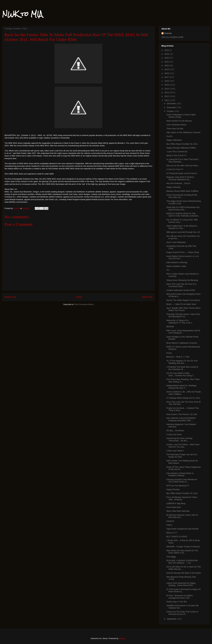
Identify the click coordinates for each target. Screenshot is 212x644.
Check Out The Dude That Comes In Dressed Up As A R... (182, 613)
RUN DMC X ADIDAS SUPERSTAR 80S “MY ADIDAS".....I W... (182, 562)
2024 (167, 50)
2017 (167, 77)
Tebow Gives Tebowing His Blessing (182, 280)
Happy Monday (173, 489)
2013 (167, 93)
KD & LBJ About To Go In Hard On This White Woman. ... (184, 568)
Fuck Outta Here (174, 507)
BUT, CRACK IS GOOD (177, 537)
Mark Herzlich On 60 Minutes (179, 121)
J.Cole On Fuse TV (175, 169)
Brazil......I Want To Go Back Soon (181, 304)
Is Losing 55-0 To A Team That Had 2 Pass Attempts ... (183, 161)
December (172, 104)
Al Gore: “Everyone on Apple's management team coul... (180, 597)
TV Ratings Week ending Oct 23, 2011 (183, 398)
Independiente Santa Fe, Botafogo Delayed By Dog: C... (181, 387)
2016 (167, 81)
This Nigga (171, 557)
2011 (167, 100)
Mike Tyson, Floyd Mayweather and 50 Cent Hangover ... (183, 332)
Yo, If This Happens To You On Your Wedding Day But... (182, 362)
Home (79, 297)
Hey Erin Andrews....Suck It (178, 183)
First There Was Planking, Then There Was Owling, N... (183, 381)
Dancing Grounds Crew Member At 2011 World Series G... (182, 481)
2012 (167, 96)
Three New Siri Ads (175, 129)
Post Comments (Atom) (84, 304)
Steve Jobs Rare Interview (178, 511)
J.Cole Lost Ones (174, 434)
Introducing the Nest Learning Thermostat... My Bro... (179, 439)
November (172, 107)
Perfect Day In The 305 (177, 602)
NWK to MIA (22, 14)
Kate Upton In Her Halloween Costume (183, 132)
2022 (167, 58)
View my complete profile (172, 37)
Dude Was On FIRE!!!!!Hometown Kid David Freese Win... (183, 208)
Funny (169, 353)
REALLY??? (172, 533)
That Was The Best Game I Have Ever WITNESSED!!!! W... (183, 315)
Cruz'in (169, 136)
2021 (167, 62)
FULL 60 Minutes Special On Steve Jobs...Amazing (182, 498)
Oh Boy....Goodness (175, 431)
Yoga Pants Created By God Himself (182, 529)
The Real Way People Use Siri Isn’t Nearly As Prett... (182, 456)
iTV (168, 270)
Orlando (168, 33)
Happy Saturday (173, 187)
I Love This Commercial (177, 152)
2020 (167, 66)
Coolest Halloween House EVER (181, 290)
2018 (167, 73)
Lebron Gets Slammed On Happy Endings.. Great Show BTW (181, 584)
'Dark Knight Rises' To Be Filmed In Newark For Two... (182, 227)
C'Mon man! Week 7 (175, 451)
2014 (167, 89)
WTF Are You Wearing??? (178, 486)
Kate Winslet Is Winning (177, 262)
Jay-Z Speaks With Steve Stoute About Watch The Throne (183, 309)
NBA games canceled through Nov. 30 (183, 232)
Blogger (122, 638)
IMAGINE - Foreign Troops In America (183, 547)
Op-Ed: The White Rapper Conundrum (183, 300)
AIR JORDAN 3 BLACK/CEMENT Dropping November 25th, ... (181, 419)
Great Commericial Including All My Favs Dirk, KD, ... (182, 196)
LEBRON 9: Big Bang (176, 503)
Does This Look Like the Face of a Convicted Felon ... (181, 285)
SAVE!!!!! (170, 521)
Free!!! (169, 525)
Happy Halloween (174, 140)
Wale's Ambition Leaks (176, 266)
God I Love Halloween (176, 242)
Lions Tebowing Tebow (176, 125)
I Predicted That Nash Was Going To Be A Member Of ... (182, 368)
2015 (167, 85)
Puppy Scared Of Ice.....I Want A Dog (183, 252)
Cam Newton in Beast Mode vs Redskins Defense (180, 474)
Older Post (147, 297)
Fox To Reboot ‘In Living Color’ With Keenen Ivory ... (182, 221)
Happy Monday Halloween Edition (181, 148)
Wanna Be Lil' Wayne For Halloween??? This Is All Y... (180, 322)
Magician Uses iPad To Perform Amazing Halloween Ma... (180, 178)
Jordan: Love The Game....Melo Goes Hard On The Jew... (183, 446)
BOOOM (170, 327)
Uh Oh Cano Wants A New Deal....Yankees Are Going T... (181, 374)
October (171, 111)
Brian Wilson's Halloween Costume (182, 343)
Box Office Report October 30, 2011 (182, 144)
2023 (167, 54)
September (172, 619)
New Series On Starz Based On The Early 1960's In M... (182, 552)
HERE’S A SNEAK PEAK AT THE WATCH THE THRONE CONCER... (183, 215)
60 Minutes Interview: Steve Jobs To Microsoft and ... (182, 516)
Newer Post (10, 297)
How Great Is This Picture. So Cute (182, 414)
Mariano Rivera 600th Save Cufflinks (182, 191)
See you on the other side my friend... (183, 166)
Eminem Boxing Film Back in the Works (184, 573)
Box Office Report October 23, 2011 (182, 493)
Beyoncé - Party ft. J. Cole (178, 357)
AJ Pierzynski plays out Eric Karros (182, 173)
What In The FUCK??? (176, 156)
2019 (167, 69)
